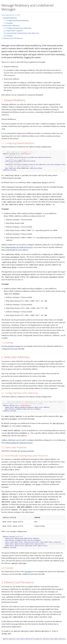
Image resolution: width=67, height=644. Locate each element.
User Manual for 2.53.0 (11, 15)
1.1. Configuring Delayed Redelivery (16, 20)
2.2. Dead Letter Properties (13, 31)
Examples (28, 571)
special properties (27, 451)
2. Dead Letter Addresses (11, 26)
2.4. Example (8, 36)
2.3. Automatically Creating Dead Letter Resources (21, 33)
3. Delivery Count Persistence (12, 38)
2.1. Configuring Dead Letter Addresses (17, 28)
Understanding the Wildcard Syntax (18, 247)
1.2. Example (8, 23)
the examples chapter (13, 346)
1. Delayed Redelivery (9, 18)
